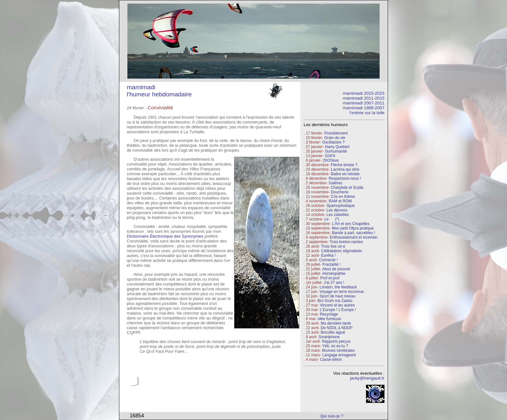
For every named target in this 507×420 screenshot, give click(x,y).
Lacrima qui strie (345, 169)
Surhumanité (336, 151)
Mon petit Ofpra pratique (353, 228)
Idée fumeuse (329, 319)
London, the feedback (338, 287)
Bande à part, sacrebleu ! (353, 233)
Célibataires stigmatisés (342, 251)
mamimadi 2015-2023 (364, 93)
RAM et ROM (340, 201)
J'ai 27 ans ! (334, 283)
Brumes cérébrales (338, 350)
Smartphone (329, 337)
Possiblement (336, 133)
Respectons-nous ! (345, 178)
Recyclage (329, 314)
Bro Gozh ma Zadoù (335, 301)
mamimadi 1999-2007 (364, 108)
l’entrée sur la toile (367, 113)
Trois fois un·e (333, 246)
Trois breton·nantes (346, 242)
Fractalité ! (331, 264)
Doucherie (340, 192)
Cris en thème (343, 197)
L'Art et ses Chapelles (351, 224)
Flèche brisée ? (344, 165)
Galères (335, 183)
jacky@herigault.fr (367, 378)
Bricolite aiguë (333, 332)
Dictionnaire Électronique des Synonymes (165, 236)
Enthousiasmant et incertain (354, 237)
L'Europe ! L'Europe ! (338, 310)
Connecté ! (328, 260)
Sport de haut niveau (337, 296)
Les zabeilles (338, 215)
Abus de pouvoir (336, 269)
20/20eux (331, 160)
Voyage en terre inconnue (342, 292)
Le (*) (332, 219)
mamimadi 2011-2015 (364, 98)
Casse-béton (331, 360)
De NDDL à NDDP (337, 328)
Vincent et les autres (337, 305)
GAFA (330, 156)
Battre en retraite (345, 174)
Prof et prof (330, 278)
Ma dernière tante (336, 323)
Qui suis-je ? (332, 416)
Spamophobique (341, 206)
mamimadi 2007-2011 (364, 103)
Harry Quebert (337, 147)
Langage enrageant (339, 355)
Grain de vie (335, 138)
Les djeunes (337, 210)
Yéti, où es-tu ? (335, 346)
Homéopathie (334, 274)
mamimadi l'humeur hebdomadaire (159, 91)
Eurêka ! (328, 255)
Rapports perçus (336, 341)
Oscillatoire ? (333, 142)
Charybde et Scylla (347, 188)
